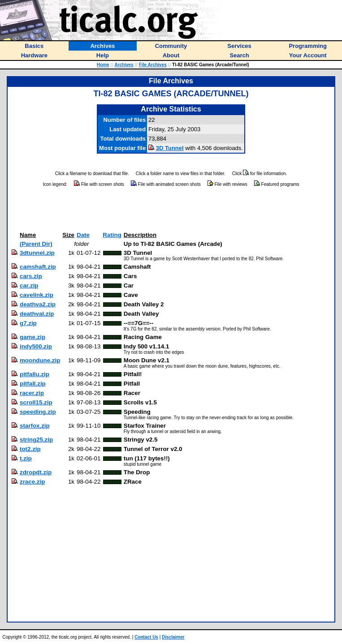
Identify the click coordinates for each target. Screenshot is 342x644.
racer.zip (32, 393)
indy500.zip (36, 346)
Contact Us (146, 637)
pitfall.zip (33, 384)
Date (83, 235)
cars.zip (31, 276)
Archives (124, 65)
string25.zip (36, 440)
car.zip (29, 286)
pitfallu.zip (35, 374)
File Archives (153, 65)
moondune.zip (40, 360)
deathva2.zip (38, 304)
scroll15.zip (36, 402)
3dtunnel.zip (37, 253)
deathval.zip (37, 314)
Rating (112, 235)
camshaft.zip (38, 267)
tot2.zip (30, 449)
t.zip (26, 458)
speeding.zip (38, 412)
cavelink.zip (37, 295)
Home (103, 65)
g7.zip (28, 323)
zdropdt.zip (36, 472)
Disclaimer (173, 637)
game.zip (32, 337)
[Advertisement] (171, 210)
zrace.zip (32, 482)
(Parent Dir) (36, 244)
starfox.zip (35, 426)
